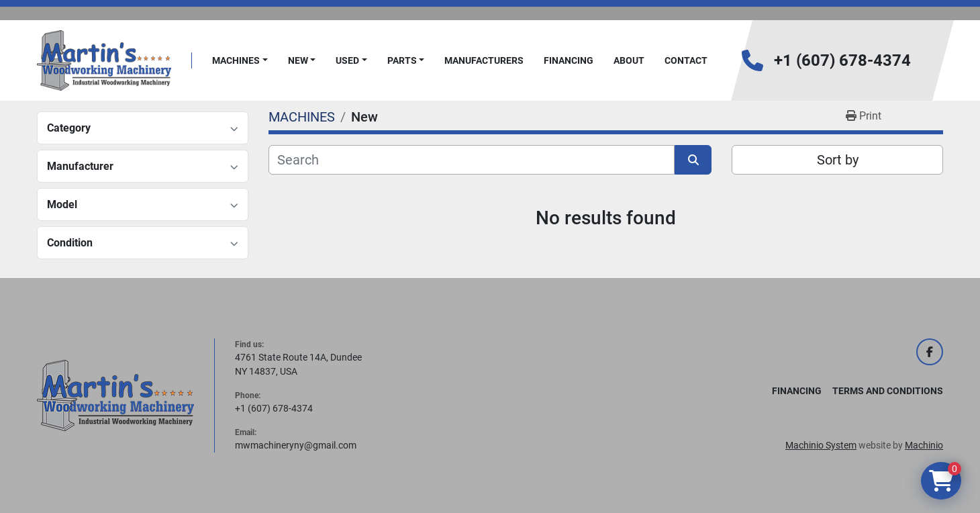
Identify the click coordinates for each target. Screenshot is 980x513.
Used (347, 60)
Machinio (924, 445)
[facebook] (930, 352)
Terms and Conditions (888, 391)
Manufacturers (484, 60)
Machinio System (821, 445)
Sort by (838, 160)
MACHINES (236, 60)
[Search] (472, 160)
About (629, 60)
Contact (686, 60)
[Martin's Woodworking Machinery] (115, 395)
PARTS (402, 60)
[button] (240, 61)
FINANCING (569, 60)
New (298, 60)
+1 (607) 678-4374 (842, 60)
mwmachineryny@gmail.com (296, 445)
